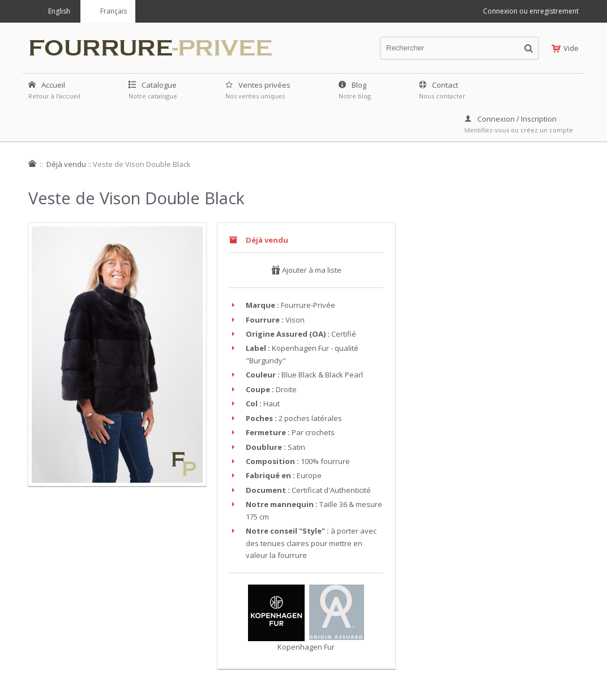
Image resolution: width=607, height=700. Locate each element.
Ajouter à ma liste (306, 270)
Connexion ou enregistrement (531, 11)
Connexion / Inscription (510, 119)
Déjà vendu (66, 164)
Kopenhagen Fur (306, 647)
